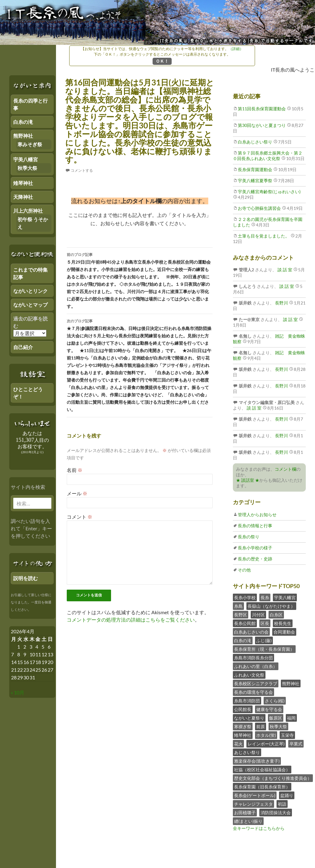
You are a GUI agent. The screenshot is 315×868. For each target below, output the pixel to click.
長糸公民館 (245, 623)
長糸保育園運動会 (255, 169)
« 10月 (18, 692)
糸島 (238, 606)
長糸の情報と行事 (255, 526)
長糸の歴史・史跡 (255, 559)
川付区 (258, 615)
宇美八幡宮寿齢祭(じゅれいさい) (269, 192)
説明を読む (26, 578)
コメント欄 (285, 469)
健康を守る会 (269, 709)
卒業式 (296, 744)
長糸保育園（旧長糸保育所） (262, 787)
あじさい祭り (247, 752)
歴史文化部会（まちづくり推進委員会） (273, 778)
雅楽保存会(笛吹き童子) (257, 761)
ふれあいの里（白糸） (256, 666)
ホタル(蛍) (266, 735)
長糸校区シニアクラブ (256, 683)
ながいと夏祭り (249, 718)
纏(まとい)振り (248, 821)
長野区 (241, 615)
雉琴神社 (243, 735)
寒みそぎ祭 (30, 144)
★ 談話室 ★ (248, 480)
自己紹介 (23, 347)
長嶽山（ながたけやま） (271, 606)
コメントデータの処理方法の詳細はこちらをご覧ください (131, 620)
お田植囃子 (245, 813)
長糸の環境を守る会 (253, 692)
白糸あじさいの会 (251, 632)
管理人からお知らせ (257, 515)
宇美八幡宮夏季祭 (255, 181)
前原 (261, 727)
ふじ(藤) (264, 640)
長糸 (265, 597)
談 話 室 (284, 270)
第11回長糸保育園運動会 (262, 109)
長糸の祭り (249, 537)
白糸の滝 (243, 640)
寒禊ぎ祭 (243, 727)
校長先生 (283, 623)
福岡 (291, 718)
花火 (238, 744)
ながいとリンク (30, 291)
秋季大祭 (278, 727)
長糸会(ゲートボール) (255, 795)
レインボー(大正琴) (266, 744)
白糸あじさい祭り (255, 142)
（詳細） (236, 49)
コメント (80, 517)
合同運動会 (284, 632)
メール (77, 493)
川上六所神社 (28, 211)
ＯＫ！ (162, 61)
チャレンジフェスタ (253, 804)
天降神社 (23, 197)
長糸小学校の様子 (255, 548)
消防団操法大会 (276, 813)
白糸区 (276, 615)
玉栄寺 (287, 735)
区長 (265, 623)
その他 (244, 570)
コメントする (82, 170)
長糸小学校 (245, 597)
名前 (75, 470)
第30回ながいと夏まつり (262, 125)
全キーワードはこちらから (259, 828)
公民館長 (243, 709)
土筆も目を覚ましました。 (264, 236)
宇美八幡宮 (285, 597)
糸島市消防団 (247, 701)
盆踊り (287, 795)
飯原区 (276, 718)
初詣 (282, 804)
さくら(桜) (275, 701)
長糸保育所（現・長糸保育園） (264, 649)
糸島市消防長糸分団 (253, 658)
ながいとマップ (30, 305)
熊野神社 (291, 683)
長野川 (281, 303)
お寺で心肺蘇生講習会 (259, 208)
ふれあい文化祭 (249, 675)
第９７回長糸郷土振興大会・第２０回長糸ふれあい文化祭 (268, 156)
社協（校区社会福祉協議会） (262, 770)
